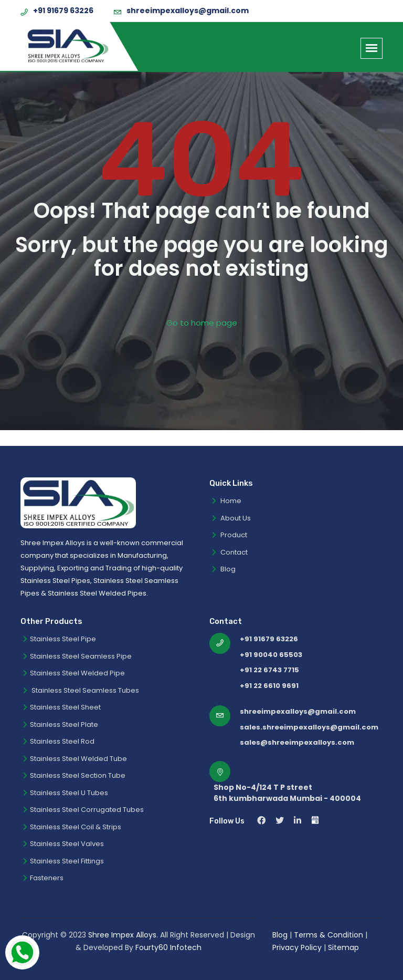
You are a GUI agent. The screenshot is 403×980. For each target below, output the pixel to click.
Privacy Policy (297, 947)
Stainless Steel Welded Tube (75, 759)
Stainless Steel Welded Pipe (74, 673)
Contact (230, 552)
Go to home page (202, 323)
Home (227, 501)
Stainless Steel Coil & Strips (72, 827)
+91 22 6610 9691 (269, 686)
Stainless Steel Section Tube (74, 775)
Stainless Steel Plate (61, 724)
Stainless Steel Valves (63, 844)
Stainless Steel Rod (59, 741)
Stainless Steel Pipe (60, 639)
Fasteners (43, 878)
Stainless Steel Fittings (63, 861)
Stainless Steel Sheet (62, 707)
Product (230, 535)
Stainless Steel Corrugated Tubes (83, 810)
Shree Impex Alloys (122, 935)
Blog (224, 569)
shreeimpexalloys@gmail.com (188, 11)
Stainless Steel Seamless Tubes (81, 690)
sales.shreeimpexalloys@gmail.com (309, 727)
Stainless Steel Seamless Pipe (77, 656)
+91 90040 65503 (271, 655)
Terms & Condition (330, 935)
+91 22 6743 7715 (269, 670)
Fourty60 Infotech (168, 947)
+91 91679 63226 (63, 11)
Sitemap (343, 947)
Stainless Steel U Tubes (66, 793)
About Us (231, 518)
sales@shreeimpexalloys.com (297, 742)
